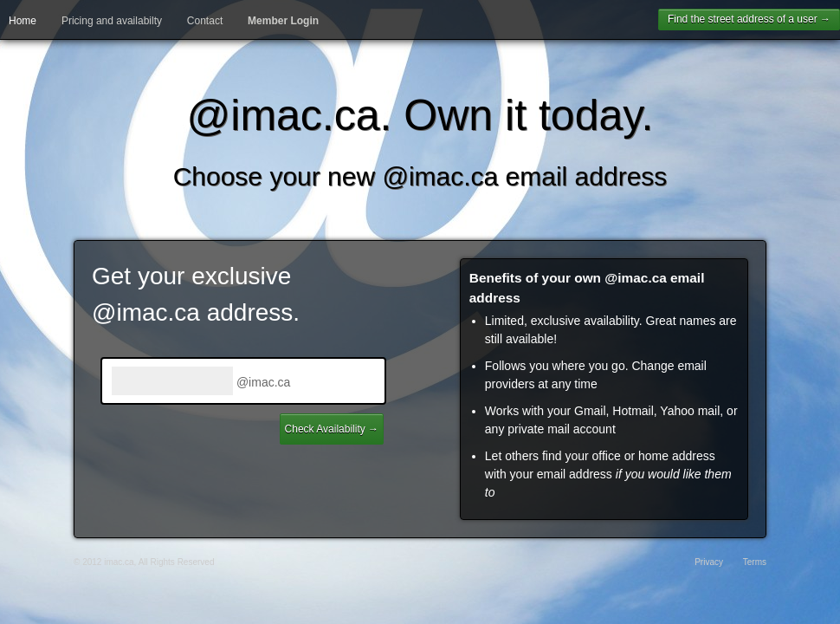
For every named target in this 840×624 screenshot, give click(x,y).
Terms (755, 562)
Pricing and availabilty (112, 21)
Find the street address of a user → (749, 19)
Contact (205, 21)
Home (23, 21)
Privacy (709, 562)
